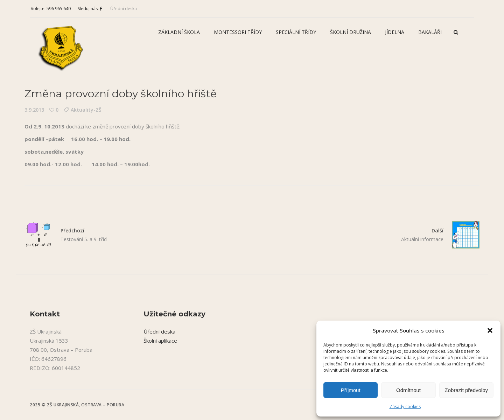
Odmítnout (408, 390)
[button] (490, 330)
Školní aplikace (160, 341)
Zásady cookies (405, 407)
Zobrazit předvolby (466, 390)
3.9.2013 (34, 110)
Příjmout (351, 390)
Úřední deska (124, 9)
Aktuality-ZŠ (86, 110)
